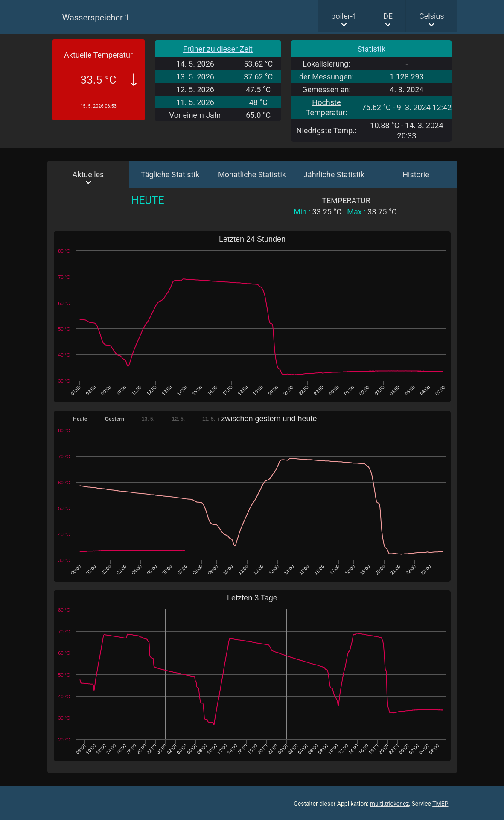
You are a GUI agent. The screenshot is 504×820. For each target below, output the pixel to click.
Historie (416, 174)
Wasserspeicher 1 (96, 18)
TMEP (440, 804)
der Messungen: (326, 77)
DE (388, 16)
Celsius (432, 16)
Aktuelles (88, 174)
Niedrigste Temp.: (327, 130)
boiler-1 (344, 16)
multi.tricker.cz (389, 804)
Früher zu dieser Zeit (218, 49)
